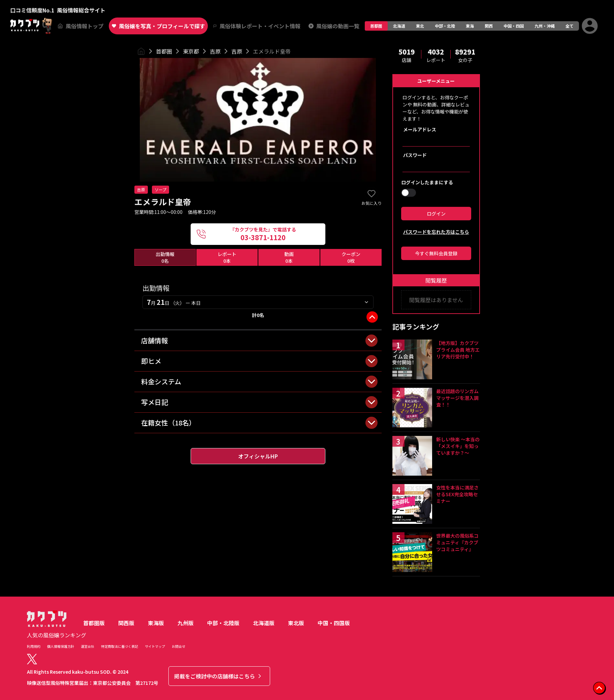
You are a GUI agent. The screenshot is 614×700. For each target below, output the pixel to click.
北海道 (399, 26)
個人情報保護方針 (61, 646)
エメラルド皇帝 (272, 51)
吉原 (215, 51)
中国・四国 (514, 26)
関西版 (126, 623)
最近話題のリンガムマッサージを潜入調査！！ (457, 398)
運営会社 (88, 646)
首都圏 (376, 26)
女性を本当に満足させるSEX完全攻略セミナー (457, 494)
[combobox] (258, 302)
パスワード (415, 155)
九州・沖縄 (545, 26)
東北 (420, 26)
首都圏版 (94, 623)
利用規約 (34, 646)
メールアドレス (420, 129)
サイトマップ (155, 646)
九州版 (186, 623)
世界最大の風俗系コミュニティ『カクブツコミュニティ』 (457, 542)
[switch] (409, 193)
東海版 (156, 623)
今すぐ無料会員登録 (436, 253)
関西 (489, 26)
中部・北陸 (445, 26)
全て (570, 26)
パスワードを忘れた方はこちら (436, 232)
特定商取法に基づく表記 (120, 646)
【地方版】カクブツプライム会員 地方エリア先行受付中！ (458, 350)
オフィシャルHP (258, 456)
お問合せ (179, 646)
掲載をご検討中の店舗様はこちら (219, 676)
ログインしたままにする (427, 182)
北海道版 (264, 623)
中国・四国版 (334, 623)
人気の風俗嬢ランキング (57, 635)
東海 (470, 26)
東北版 (296, 623)
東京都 (191, 51)
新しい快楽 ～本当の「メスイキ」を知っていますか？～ (458, 446)
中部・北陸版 (223, 623)
